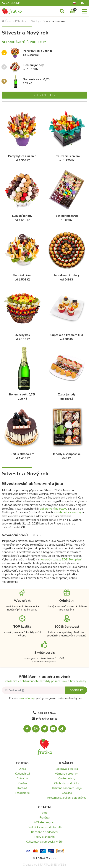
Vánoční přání (22, 275)
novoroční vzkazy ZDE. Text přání (61, 560)
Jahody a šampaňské (67, 454)
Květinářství (22, 774)
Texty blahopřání (45, 837)
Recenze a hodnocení (44, 832)
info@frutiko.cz (45, 719)
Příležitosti (21, 21)
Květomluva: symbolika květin (44, 842)
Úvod (7, 21)
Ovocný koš (22, 335)
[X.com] (45, 729)
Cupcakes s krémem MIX (67, 335)
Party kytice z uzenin (37, 51)
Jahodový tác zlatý (67, 275)
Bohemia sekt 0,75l (37, 79)
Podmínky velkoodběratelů (44, 827)
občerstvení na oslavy (54, 509)
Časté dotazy (67, 778)
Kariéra (22, 783)
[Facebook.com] (27, 729)
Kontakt (22, 788)
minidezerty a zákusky (68, 512)
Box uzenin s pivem (67, 156)
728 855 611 (11, 3)
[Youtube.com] (53, 729)
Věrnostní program (67, 774)
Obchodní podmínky (67, 783)
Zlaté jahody (67, 395)
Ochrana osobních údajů (67, 788)
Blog (44, 813)
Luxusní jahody (33, 65)
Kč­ (83, 3)
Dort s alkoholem (22, 454)
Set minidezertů (67, 216)
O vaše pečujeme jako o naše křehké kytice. (46, 698)
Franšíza (44, 818)
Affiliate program (45, 822)
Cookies (67, 793)
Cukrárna (22, 778)
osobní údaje (27, 698)
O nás (22, 769)
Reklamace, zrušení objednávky (67, 798)
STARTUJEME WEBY (52, 865)
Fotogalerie (22, 793)
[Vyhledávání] (62, 11)
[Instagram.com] (36, 729)
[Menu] (84, 11)
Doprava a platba (67, 769)
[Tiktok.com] (62, 729)
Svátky (35, 21)
